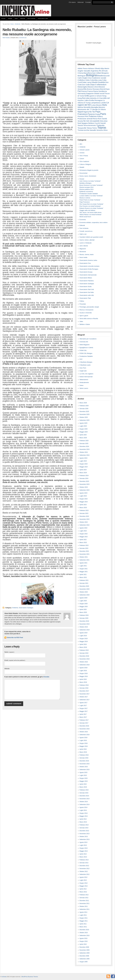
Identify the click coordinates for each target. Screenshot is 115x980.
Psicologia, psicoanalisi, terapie (89, 307)
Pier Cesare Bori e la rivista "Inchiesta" (91, 204)
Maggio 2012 (84, 886)
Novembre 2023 (84, 484)
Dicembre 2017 (84, 691)
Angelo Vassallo (84, 71)
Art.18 (101, 71)
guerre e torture (96, 96)
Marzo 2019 (83, 647)
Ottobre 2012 (84, 871)
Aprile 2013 (83, 854)
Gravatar (46, 677)
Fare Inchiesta (31, 19)
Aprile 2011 (83, 924)
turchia (86, 130)
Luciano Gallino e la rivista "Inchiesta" (91, 196)
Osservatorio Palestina (87, 281)
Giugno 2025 (84, 429)
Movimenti (83, 252)
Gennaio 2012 (84, 898)
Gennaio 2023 (84, 513)
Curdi (80, 82)
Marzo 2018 (83, 682)
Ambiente (18, 24)
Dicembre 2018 (84, 656)
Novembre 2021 (84, 554)
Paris (103, 114)
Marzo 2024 (83, 473)
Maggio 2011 (84, 921)
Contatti (88, 2)
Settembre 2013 (84, 839)
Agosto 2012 (83, 877)
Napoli (80, 112)
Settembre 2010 (84, 936)
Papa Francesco (85, 202)
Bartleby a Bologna (85, 183)
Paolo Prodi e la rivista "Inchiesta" (90, 200)
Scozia (80, 121)
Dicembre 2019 (84, 621)
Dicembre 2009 (84, 947)
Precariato (83, 304)
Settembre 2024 (84, 455)
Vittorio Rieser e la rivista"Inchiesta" (91, 215)
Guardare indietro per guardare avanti (91, 237)
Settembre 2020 (84, 595)
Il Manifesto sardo (85, 365)
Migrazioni (83, 249)
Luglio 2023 (83, 496)
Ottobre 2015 (84, 767)
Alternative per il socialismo (88, 339)
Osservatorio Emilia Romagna (89, 269)
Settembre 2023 (84, 490)
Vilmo (105, 130)
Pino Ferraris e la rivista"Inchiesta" (90, 206)
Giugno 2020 (84, 604)
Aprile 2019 (83, 644)
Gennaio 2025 (84, 444)
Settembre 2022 (84, 525)
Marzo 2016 (83, 752)
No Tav (92, 112)
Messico (102, 107)
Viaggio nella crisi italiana (87, 210)
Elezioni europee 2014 (86, 187)
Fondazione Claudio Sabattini (89, 194)
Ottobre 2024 (84, 452)
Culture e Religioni (85, 164)
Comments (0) (23, 38)
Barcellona (88, 73)
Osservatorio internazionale (88, 275)
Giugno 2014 (84, 813)
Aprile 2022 (83, 540)
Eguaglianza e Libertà (86, 348)
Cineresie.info (84, 342)
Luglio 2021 (83, 566)
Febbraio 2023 (84, 510)
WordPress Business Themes (30, 977)
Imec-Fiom (83, 368)
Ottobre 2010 (84, 933)
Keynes (81, 100)
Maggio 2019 (84, 641)
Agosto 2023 (83, 493)
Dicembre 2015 (84, 761)
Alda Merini (105, 68)
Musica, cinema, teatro (87, 255)
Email (15, 660)
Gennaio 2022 (84, 548)
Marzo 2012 (83, 892)
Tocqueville (82, 128)
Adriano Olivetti (94, 68)
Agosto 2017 (83, 703)
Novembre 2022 (84, 519)
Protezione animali (85, 119)
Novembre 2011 (84, 903)
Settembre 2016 (84, 735)
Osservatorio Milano (86, 278)
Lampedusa (95, 103)
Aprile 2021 (83, 575)
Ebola (80, 87)
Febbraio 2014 (84, 825)
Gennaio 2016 (84, 758)
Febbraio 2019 (84, 650)
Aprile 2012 (83, 889)
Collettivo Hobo (84, 80)
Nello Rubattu (6, 38)
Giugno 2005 (84, 962)
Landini (103, 103)
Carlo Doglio (82, 78)
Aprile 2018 (83, 679)
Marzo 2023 (83, 508)
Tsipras (102, 128)
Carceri (82, 159)
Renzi (95, 119)
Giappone (90, 93)
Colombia (94, 80)
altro (81, 144)
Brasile (100, 76)
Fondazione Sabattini (86, 356)
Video (16, 19)
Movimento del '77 (85, 109)
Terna (86, 125)
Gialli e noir (83, 234)
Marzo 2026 (83, 403)
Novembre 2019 (84, 624)
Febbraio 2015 (84, 790)
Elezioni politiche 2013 (86, 189)
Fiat (79, 91)
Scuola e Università (85, 313)
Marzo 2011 (83, 927)
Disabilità (101, 82)
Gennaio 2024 (84, 478)
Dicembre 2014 (84, 796)
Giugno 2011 (84, 918)
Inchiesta (4, 977)
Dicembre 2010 (84, 930)
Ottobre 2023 (84, 487)
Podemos (93, 116)
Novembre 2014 (84, 799)
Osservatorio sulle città (87, 295)
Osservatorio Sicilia (85, 287)
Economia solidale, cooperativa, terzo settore (93, 223)
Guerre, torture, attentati (87, 240)
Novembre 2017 (84, 694)
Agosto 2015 (83, 772)
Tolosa (89, 128)
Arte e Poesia (84, 156)
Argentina (94, 71)
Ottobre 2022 (84, 522)
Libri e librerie (84, 246)
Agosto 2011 (83, 912)
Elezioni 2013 (93, 87)
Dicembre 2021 (84, 551)
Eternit (103, 89)
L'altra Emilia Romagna (93, 100)
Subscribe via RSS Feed (15, 638)
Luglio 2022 (83, 531)
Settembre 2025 (84, 420)
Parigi (98, 114)
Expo (108, 89)
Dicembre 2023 (84, 481)
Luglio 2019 (83, 636)
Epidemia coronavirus (86, 192)
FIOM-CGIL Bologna (86, 353)
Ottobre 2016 (84, 732)
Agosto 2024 (83, 458)
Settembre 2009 (84, 953)
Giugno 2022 (84, 534)
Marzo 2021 (83, 577)
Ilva (84, 98)
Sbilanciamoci (84, 380)
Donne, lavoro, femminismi (88, 176)
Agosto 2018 (83, 668)
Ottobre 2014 (84, 802)
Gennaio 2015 (84, 793)
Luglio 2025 (83, 426)
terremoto (92, 125)
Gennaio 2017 (84, 723)
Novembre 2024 (84, 449)
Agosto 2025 (83, 423)
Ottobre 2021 (84, 557)
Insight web (83, 371)
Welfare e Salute (85, 324)
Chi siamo (72, 2)
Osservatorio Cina (85, 263)
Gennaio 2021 (84, 583)
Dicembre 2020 (84, 586)
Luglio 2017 (83, 706)
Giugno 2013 (84, 848)
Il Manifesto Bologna (86, 362)
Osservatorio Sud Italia (87, 292)
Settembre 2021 (84, 560)
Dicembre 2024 (84, 446)
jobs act (107, 98)
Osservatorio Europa (86, 272)
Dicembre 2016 (84, 726)
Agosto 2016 (83, 738)
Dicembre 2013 (84, 831)
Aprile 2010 (83, 944)
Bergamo (105, 73)
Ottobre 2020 (84, 592)
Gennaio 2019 (84, 653)
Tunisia (80, 130)
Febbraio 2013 (84, 860)
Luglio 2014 (83, 810)
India (87, 98)
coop (100, 80)
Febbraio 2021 (84, 580)
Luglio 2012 (83, 880)
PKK (86, 116)
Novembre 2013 (84, 834)
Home (12, 24)
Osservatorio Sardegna (26, 608)
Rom (100, 119)
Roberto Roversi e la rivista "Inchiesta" (91, 208)
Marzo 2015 (83, 787)
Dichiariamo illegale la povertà (89, 170)
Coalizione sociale (99, 78)
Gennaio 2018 (84, 688)
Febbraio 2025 (84, 441)
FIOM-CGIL (83, 350)
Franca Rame (93, 91)
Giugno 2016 (84, 743)
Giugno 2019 (84, 639)
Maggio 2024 (84, 467)
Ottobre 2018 (84, 662)
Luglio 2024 (83, 461)
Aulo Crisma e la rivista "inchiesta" (90, 181)
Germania (82, 93)
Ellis (85, 89)
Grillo (87, 96)
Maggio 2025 (84, 432)
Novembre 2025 (84, 414)
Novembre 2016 (84, 729)
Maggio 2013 (84, 851)
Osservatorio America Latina (88, 260)
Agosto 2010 (83, 938)
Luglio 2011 (83, 915)
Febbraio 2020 (84, 615)
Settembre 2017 (84, 700)
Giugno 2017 (84, 708)
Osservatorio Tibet (43, 19)
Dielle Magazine (84, 345)
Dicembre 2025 (84, 412)
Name (9, 652)
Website (7, 669)
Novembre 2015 (84, 764)
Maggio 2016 (84, 746)
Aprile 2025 (83, 435)
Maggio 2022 (84, 537)
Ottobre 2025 (84, 417)
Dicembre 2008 (84, 956)
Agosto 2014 (83, 807)
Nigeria (86, 112)
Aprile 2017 (83, 714)
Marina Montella (84, 107)
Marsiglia (94, 107)
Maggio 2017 (84, 711)
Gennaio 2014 (84, 828)
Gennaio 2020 (84, 618)
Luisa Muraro (97, 105)
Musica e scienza (85, 198)
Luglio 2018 (83, 671)
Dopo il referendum (98, 85)
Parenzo (91, 114)
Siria (102, 121)
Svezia (80, 125)
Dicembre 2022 (84, 516)
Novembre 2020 (84, 589)
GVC (81, 359)
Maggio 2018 (84, 676)
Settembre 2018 (84, 665)
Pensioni (81, 116)
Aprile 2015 (83, 784)
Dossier (3, 19)
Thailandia (100, 125)
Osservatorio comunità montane (89, 266)
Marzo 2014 (83, 822)
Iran (101, 98)
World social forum (85, 217)
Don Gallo (86, 85)
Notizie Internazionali (86, 377)
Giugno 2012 (84, 883)
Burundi (106, 76)
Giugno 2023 (84, 499)
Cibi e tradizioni (84, 162)
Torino (95, 128)
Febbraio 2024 (84, 476)
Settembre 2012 (84, 874)
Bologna (92, 75)
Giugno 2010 (84, 941)
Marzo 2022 (83, 543)
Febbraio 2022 (84, 545)
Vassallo (93, 130)
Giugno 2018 (84, 674)
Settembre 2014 (84, 805)
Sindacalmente (84, 383)
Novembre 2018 (84, 659)
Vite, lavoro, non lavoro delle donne (90, 213)
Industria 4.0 (95, 98)
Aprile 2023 (83, 505)
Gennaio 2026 (84, 409)
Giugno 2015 (84, 778)
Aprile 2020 (83, 609)
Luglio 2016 (83, 740)
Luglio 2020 (83, 601)
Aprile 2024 (83, 470)
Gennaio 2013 (84, 863)
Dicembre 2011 (84, 901)
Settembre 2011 (84, 909)
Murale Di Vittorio (99, 109)
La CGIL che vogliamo (86, 374)
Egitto (85, 87)
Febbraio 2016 (84, 755)
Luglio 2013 (83, 845)
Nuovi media (83, 257)
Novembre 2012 (84, 869)
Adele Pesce (83, 68)
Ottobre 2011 (84, 906)
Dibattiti (10, 19)
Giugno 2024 (84, 464)
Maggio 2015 (84, 781)
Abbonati (80, 2)
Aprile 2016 (83, 749)
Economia (83, 220)
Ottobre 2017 (84, 697)
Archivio (82, 153)
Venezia (100, 130)
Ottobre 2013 (84, 837)
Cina (89, 78)
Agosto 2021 (83, 563)
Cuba (104, 80)
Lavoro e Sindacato (85, 243)
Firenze (84, 91)
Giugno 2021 (84, 569)
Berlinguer (82, 76)
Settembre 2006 (84, 959)
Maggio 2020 (84, 607)
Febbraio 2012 (84, 895)
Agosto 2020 (83, 598)
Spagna (85, 123)
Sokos (81, 385)
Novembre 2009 (84, 950)
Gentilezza (103, 91)
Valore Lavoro (84, 388)
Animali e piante (84, 150)
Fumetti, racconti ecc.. (86, 231)
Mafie (105, 105)
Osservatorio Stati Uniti (87, 289)
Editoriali (23, 19)
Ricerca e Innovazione (86, 310)
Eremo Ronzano (93, 89)
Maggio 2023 (84, 502)
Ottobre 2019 (84, 627)
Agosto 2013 (83, 842)
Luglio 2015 (83, 775)
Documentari (83, 173)
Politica (100, 116)
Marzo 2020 (83, 612)
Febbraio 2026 (84, 406)
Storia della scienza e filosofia (89, 319)
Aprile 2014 (83, 819)
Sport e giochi (84, 316)
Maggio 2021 (84, 572)
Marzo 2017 (83, 717)
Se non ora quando (91, 121)
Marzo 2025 (83, 438)
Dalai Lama (87, 82)
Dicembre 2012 (84, 866)
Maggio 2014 (84, 816)
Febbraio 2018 (84, 685)
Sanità (104, 119)
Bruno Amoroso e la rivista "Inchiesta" (91, 185)
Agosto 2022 (83, 528)
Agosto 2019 (83, 633)
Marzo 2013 (83, 857)
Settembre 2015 (84, 770)
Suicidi (103, 123)
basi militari (97, 73)
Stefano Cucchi (94, 123)
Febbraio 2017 (84, 720)
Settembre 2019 (84, 630)
